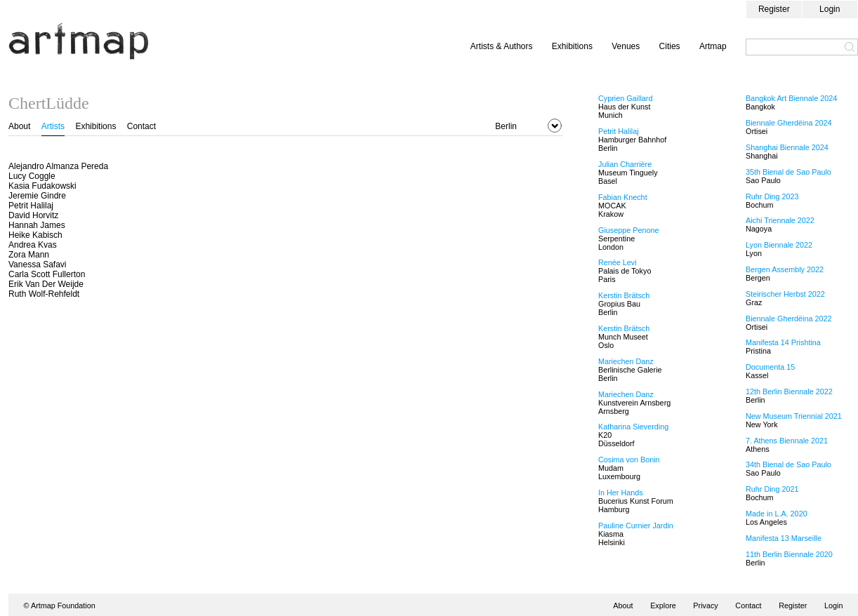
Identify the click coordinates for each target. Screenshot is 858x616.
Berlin (506, 126)
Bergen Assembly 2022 (785, 269)
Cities (670, 46)
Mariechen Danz (626, 361)
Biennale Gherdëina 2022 (788, 319)
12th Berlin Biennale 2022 (789, 391)
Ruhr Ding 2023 (772, 196)
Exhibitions (572, 46)
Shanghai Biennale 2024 (787, 147)
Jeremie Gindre (37, 196)
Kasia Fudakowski (42, 186)
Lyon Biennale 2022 (779, 245)
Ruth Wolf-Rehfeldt (44, 294)
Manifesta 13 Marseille (784, 538)
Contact (141, 126)
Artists (53, 126)
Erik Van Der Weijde (46, 284)
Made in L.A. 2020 (777, 514)
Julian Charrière (625, 164)
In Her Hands (621, 493)
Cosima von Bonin (629, 460)
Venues (626, 46)
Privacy (705, 605)
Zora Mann (29, 255)
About (19, 126)
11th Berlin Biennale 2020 (789, 554)
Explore (663, 605)
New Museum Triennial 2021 (794, 416)
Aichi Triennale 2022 (780, 220)
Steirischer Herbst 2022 (785, 294)
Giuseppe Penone (628, 230)
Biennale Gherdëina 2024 (788, 123)
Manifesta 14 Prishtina (783, 342)
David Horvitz (33, 215)
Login (830, 9)
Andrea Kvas (33, 245)
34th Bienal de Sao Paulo (788, 464)
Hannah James (37, 225)
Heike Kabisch (35, 235)
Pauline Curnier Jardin (636, 525)
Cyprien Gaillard (625, 98)
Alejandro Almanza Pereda (58, 166)
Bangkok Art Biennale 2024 (791, 98)
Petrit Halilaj (31, 206)
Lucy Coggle (32, 176)
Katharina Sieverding (633, 427)
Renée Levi (618, 262)
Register (774, 9)
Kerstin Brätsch (624, 295)
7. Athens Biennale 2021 (787, 441)
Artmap (713, 46)
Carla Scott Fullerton (47, 274)
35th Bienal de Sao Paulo (788, 172)
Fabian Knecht (623, 197)
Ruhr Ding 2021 (772, 489)
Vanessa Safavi (38, 265)
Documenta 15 (770, 367)
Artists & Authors (502, 46)
